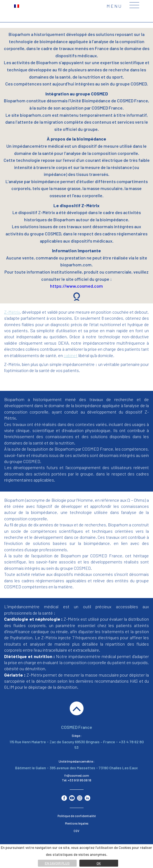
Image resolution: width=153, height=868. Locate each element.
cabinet (71, 355)
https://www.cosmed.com (76, 286)
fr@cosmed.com (77, 775)
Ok (99, 863)
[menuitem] (17, 6)
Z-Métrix (12, 312)
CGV (76, 831)
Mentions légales (77, 823)
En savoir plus (57, 863)
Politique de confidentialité (77, 816)
